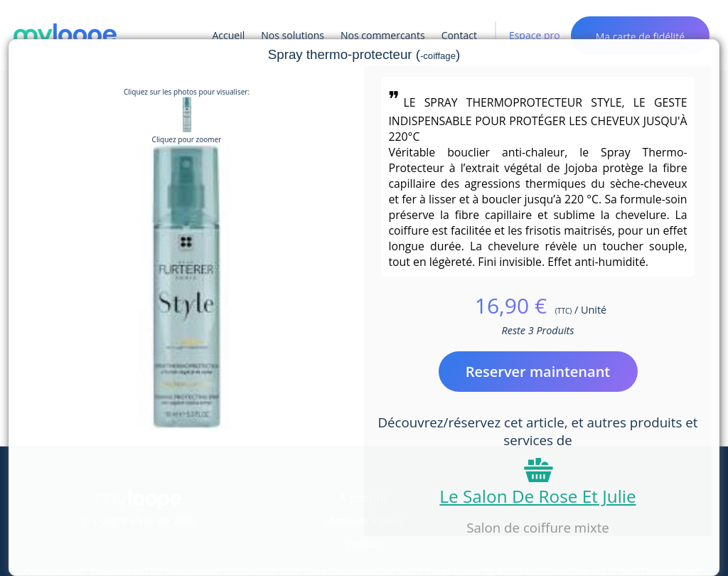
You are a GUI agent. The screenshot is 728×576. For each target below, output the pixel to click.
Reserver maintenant (538, 372)
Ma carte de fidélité (640, 37)
